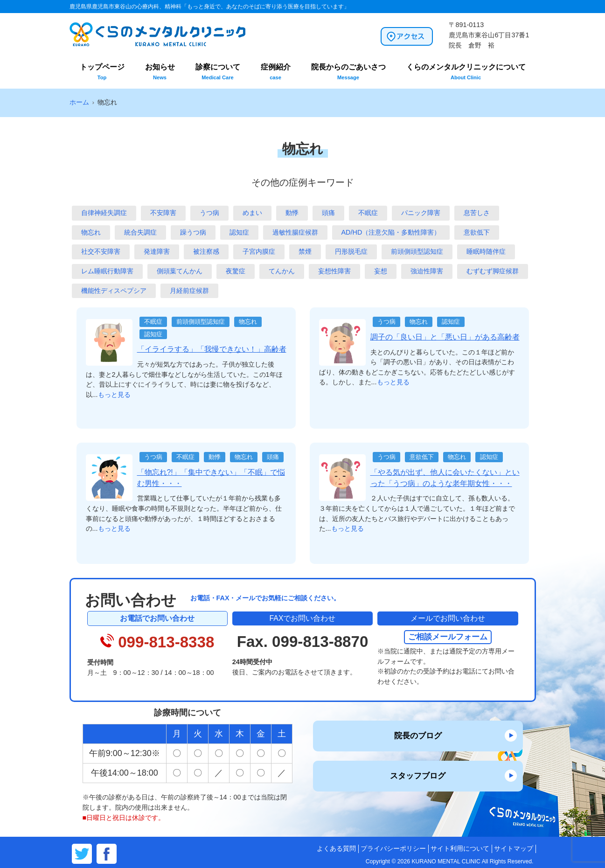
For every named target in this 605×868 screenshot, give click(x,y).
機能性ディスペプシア (114, 291)
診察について (218, 72)
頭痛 (328, 213)
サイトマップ (514, 849)
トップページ (102, 72)
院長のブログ (418, 736)
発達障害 (157, 251)
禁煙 (305, 251)
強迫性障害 (427, 271)
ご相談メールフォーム (448, 637)
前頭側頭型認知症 (417, 251)
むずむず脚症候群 (493, 271)
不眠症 (368, 213)
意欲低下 (477, 232)
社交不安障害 (101, 251)
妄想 (381, 271)
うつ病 (209, 213)
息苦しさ (477, 213)
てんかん (282, 271)
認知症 (239, 232)
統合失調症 (140, 232)
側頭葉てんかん (180, 271)
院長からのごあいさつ (348, 72)
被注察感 (206, 251)
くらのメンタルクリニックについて (466, 72)
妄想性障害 (334, 271)
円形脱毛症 (351, 251)
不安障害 (163, 213)
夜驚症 (236, 271)
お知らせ (160, 72)
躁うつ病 (193, 232)
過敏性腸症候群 (295, 232)
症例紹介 (276, 72)
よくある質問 (336, 849)
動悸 (292, 213)
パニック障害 (421, 213)
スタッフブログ (418, 776)
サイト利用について (460, 849)
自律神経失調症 (104, 213)
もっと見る (114, 395)
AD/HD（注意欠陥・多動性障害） (391, 232)
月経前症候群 (189, 291)
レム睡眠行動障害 (107, 271)
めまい (252, 213)
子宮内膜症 (259, 251)
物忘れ (91, 232)
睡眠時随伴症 (486, 251)
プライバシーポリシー (393, 849)
